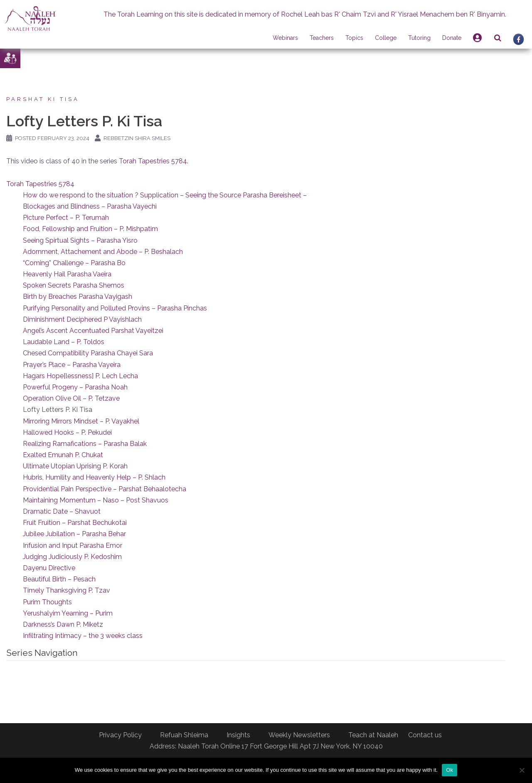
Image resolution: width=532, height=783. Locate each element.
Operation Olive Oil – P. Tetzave (71, 398)
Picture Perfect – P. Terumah (66, 218)
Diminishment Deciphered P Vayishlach (82, 319)
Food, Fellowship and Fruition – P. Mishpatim (90, 229)
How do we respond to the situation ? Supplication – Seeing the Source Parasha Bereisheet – (165, 195)
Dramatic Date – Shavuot (62, 511)
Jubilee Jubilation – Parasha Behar (74, 534)
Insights (238, 735)
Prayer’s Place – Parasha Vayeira (72, 365)
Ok (449, 770)
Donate (452, 38)
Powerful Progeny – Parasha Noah (75, 387)
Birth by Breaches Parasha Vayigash (78, 297)
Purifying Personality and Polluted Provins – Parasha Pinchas (115, 308)
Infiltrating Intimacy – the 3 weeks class (83, 636)
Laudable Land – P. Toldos (64, 342)
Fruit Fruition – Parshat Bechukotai (75, 523)
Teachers (322, 38)
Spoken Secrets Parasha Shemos (74, 285)
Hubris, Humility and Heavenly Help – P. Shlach (94, 477)
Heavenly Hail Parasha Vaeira (67, 274)
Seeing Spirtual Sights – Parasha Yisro (80, 240)
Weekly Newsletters (299, 735)
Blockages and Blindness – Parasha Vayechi (90, 206)
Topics (354, 38)
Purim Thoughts (47, 602)
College (386, 38)
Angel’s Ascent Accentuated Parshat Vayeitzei (93, 331)
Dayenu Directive (49, 568)
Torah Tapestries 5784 (153, 161)
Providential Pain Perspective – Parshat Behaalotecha (105, 489)
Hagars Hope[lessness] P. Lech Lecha (80, 376)
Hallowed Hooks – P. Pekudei (67, 432)
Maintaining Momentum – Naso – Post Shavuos (96, 500)
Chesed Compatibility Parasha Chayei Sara (88, 353)
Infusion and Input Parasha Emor (73, 545)
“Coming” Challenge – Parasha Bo (74, 263)
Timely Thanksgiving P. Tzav (66, 590)
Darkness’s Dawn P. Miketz (63, 624)
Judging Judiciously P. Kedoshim (72, 557)
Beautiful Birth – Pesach (59, 579)
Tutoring (419, 38)
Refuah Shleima (184, 735)
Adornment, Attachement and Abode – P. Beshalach (103, 252)
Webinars (285, 38)
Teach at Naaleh (373, 735)
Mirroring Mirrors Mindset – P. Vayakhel (81, 421)
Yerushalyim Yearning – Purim (68, 613)
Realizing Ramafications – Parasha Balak (85, 444)
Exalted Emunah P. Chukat (63, 455)
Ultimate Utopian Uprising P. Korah (75, 466)
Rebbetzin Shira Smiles (137, 138)
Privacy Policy (120, 735)
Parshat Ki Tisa (43, 99)
